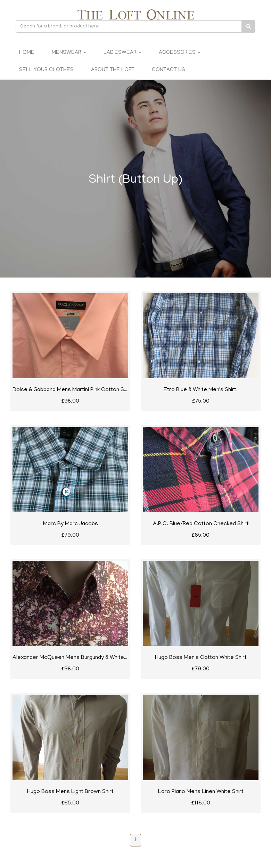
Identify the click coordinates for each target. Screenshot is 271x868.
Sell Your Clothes (46, 70)
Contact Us (169, 70)
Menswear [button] (69, 53)
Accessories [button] (180, 53)
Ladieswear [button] (122, 53)
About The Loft (113, 70)
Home (27, 53)
